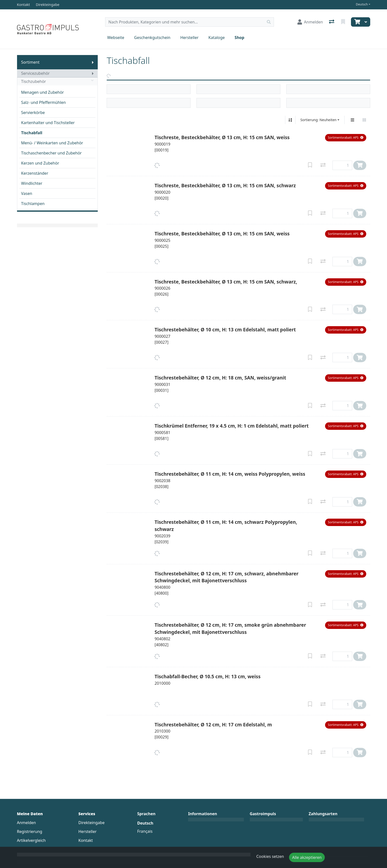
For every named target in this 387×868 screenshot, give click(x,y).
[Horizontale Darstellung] (364, 120)
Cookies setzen (270, 856)
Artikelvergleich (31, 840)
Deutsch (362, 4)
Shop (240, 38)
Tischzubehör (58, 81)
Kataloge (216, 38)
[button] (346, 138)
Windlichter (32, 183)
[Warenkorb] (357, 22)
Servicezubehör (36, 73)
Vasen (27, 193)
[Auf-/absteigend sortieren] (290, 120)
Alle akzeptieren (307, 857)
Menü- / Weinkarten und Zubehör (52, 143)
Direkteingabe (92, 823)
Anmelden (27, 823)
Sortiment (30, 62)
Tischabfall (32, 133)
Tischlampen (33, 204)
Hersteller (189, 38)
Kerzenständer (35, 173)
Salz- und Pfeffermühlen (44, 102)
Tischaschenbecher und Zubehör (51, 153)
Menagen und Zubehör (43, 92)
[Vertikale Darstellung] (352, 120)
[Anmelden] (310, 22)
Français (145, 831)
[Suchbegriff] (185, 22)
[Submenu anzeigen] (93, 62)
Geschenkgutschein (152, 38)
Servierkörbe (33, 113)
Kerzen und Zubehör (40, 163)
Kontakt (86, 840)
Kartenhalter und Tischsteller (48, 123)
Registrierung (30, 831)
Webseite (116, 38)
